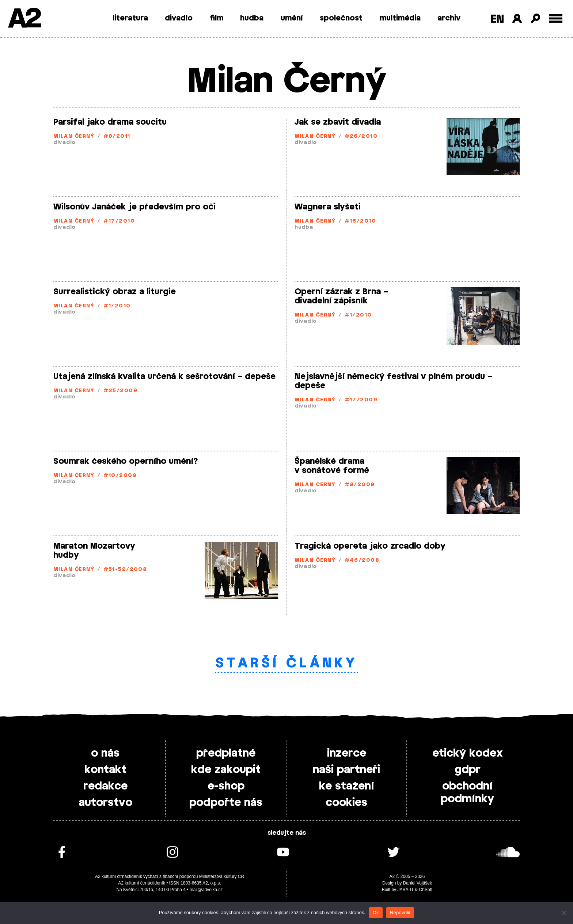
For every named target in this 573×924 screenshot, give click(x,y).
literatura (130, 18)
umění (292, 18)
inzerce (347, 753)
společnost (341, 18)
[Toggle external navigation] (556, 18)
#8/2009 (360, 485)
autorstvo (105, 803)
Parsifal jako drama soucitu (110, 122)
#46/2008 (362, 561)
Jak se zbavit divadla (338, 122)
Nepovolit (400, 912)
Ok (376, 912)
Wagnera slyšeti (328, 207)
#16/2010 (361, 221)
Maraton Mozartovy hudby (94, 551)
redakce (105, 786)
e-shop (226, 786)
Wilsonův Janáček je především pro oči (134, 207)
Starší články (287, 663)
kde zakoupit (226, 770)
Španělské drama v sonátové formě (332, 466)
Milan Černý (74, 137)
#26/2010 (361, 137)
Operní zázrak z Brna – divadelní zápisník (341, 296)
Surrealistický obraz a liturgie (115, 292)
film (217, 18)
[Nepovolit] (564, 913)
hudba (252, 18)
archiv (449, 18)
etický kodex (468, 753)
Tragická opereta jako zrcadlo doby (370, 546)
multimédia (400, 18)
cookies (346, 803)
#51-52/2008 (125, 570)
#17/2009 (361, 400)
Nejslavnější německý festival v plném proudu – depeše (393, 381)
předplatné (226, 753)
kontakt (105, 770)
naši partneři (346, 770)
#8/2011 (117, 137)
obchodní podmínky (467, 793)
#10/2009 (120, 476)
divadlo (179, 18)
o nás (105, 753)
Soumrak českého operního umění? (126, 461)
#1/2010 (117, 306)
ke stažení (347, 786)
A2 (24, 19)
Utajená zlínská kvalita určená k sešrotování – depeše (164, 376)
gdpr (468, 770)
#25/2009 (121, 391)
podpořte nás (226, 803)
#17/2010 (119, 221)
